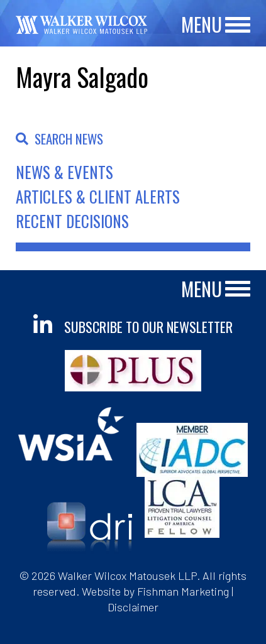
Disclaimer (133, 607)
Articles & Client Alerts (98, 196)
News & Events (64, 172)
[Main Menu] (238, 25)
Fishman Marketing (183, 591)
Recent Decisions (72, 221)
